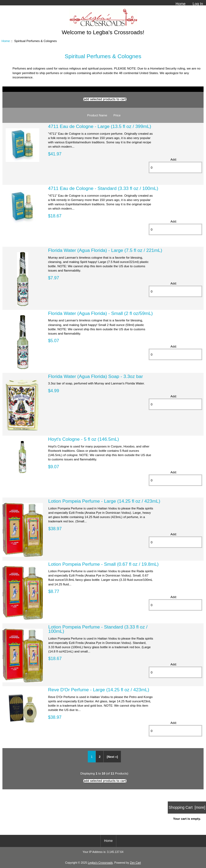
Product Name (97, 115)
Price (117, 115)
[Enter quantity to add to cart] (176, 167)
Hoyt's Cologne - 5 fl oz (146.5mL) (84, 439)
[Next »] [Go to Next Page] (112, 757)
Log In (198, 4)
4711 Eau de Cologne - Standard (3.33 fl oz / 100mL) (103, 188)
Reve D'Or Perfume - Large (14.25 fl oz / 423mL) (99, 690)
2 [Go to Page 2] (100, 757)
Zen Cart (136, 863)
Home (181, 4)
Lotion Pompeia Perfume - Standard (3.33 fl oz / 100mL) (98, 629)
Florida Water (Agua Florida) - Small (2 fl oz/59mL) (101, 313)
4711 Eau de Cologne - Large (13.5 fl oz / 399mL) (100, 126)
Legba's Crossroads (100, 863)
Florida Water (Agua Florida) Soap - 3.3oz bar (96, 376)
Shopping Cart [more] (187, 807)
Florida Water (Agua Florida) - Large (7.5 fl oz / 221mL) (105, 250)
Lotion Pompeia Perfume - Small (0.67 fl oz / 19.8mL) (103, 564)
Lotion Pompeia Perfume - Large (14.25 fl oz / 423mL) (104, 501)
